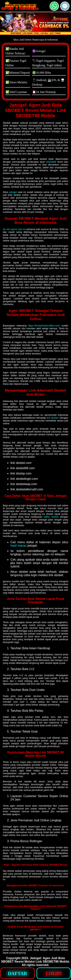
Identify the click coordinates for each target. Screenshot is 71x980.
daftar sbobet (51, 517)
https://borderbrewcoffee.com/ (44, 326)
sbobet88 (51, 162)
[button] (65, 6)
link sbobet (52, 418)
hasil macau (18, 546)
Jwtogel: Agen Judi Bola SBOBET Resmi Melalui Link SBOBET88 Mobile (35, 960)
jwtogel (13, 192)
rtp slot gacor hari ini (14, 229)
